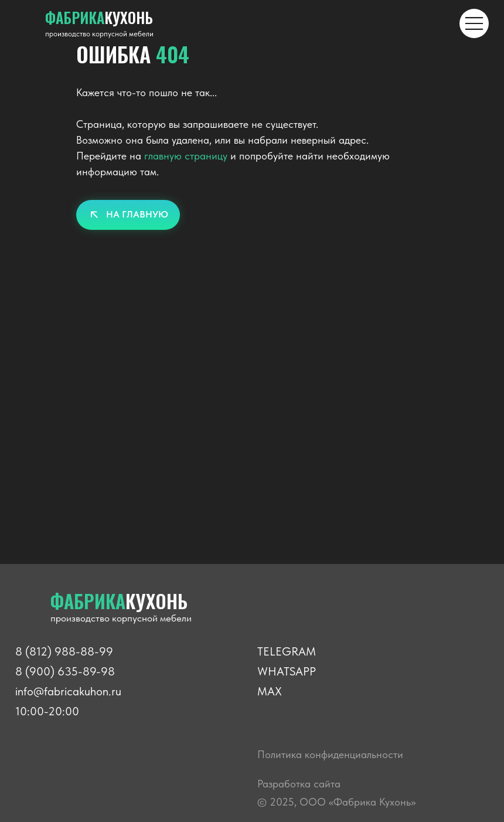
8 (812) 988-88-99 (64, 651)
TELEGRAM (287, 651)
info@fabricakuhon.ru (68, 691)
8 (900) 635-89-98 (65, 671)
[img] (474, 23)
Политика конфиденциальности (330, 754)
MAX (270, 691)
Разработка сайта (299, 784)
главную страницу (186, 156)
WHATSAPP (287, 671)
